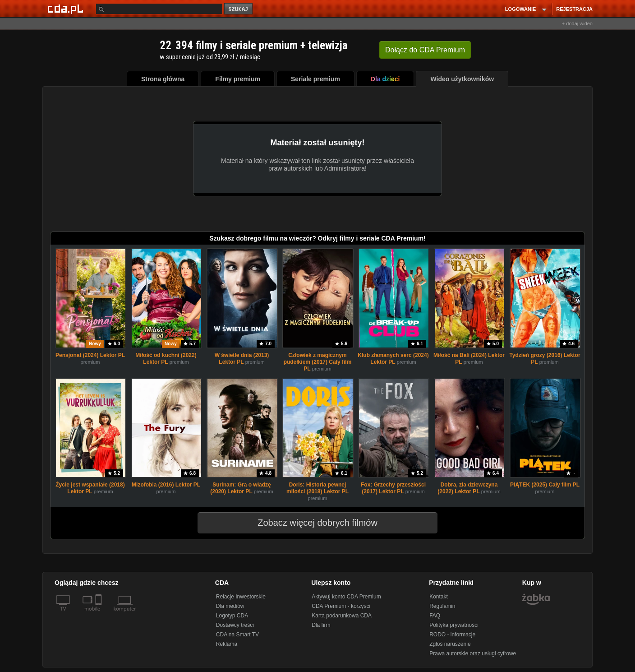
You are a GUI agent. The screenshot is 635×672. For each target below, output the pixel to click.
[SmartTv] (99, 614)
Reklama (227, 644)
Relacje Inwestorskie (241, 597)
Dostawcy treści (235, 625)
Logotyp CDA (232, 616)
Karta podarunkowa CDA (342, 616)
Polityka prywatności (454, 625)
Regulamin (442, 606)
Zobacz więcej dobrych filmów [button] (312, 523)
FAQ (435, 616)
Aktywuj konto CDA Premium (346, 597)
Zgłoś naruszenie (450, 644)
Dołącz (425, 50)
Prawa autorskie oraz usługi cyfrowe (473, 653)
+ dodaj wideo (577, 23)
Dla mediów (230, 606)
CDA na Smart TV (237, 635)
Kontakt (439, 597)
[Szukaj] (159, 9)
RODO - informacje (452, 635)
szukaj (239, 9)
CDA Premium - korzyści (341, 606)
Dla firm (321, 625)
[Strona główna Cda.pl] (67, 9)
